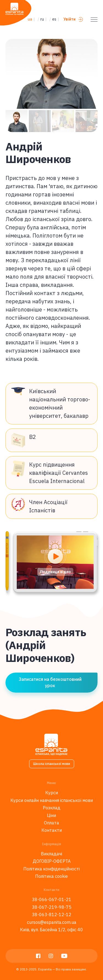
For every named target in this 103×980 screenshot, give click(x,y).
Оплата (51, 823)
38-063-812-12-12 (52, 915)
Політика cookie (51, 876)
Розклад (52, 808)
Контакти (52, 830)
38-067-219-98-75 (52, 907)
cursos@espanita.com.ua (52, 922)
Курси (52, 793)
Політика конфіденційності (51, 869)
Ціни (51, 815)
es (54, 19)
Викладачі (51, 854)
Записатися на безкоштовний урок (50, 682)
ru (42, 19)
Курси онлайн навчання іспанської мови (52, 800)
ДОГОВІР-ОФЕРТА (52, 861)
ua (30, 19)
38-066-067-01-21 (52, 899)
